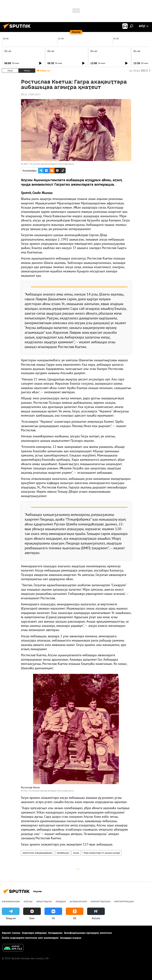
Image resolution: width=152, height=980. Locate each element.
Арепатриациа (124, 901)
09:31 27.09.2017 (31, 94)
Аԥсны (76, 853)
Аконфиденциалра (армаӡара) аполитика (88, 933)
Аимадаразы (55, 933)
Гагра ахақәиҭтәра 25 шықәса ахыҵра (102, 853)
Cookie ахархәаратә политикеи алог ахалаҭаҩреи (30, 938)
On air (8, 51)
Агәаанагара (78, 901)
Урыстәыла (44, 901)
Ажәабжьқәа (63, 853)
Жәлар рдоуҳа (101, 901)
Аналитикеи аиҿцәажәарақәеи (37, 853)
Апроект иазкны (11, 933)
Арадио (61, 901)
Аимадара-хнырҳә (71, 938)
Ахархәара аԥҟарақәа (34, 933)
